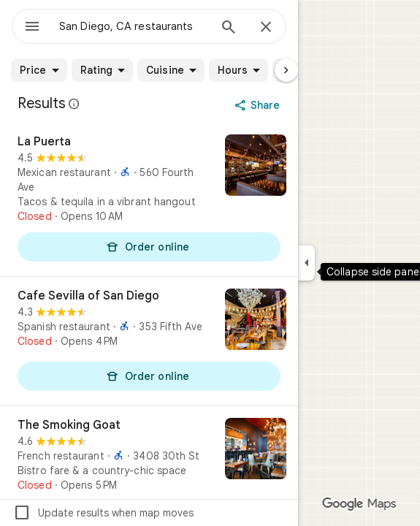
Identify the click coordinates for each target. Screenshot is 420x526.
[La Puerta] (149, 199)
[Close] (266, 28)
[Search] (229, 28)
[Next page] (286, 70)
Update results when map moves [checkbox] (103, 513)
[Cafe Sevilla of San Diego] (149, 341)
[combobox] (134, 26)
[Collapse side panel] (306, 263)
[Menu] (32, 28)
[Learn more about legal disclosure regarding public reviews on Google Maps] (75, 104)
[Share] (259, 105)
